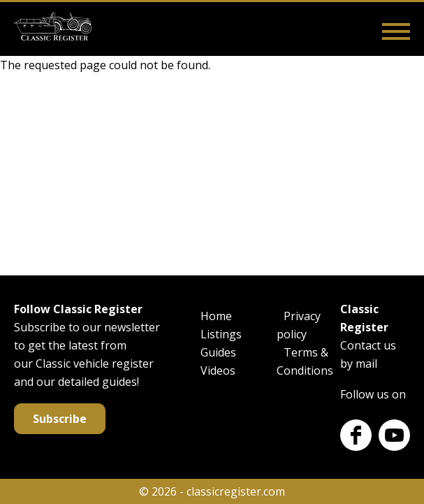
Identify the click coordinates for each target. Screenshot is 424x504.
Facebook (356, 435)
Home (216, 316)
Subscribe (60, 419)
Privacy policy (299, 325)
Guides (218, 352)
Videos (218, 370)
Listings (221, 334)
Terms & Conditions (305, 361)
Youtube (394, 435)
